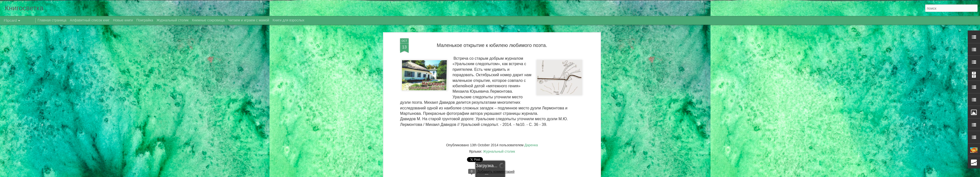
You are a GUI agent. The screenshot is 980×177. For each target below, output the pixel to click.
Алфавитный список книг (90, 20)
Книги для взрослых (289, 20)
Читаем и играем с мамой (249, 20)
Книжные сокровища (208, 20)
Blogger (530, 174)
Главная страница (52, 20)
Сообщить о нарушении (551, 174)
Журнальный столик (173, 20)
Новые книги (123, 20)
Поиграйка (145, 20)
